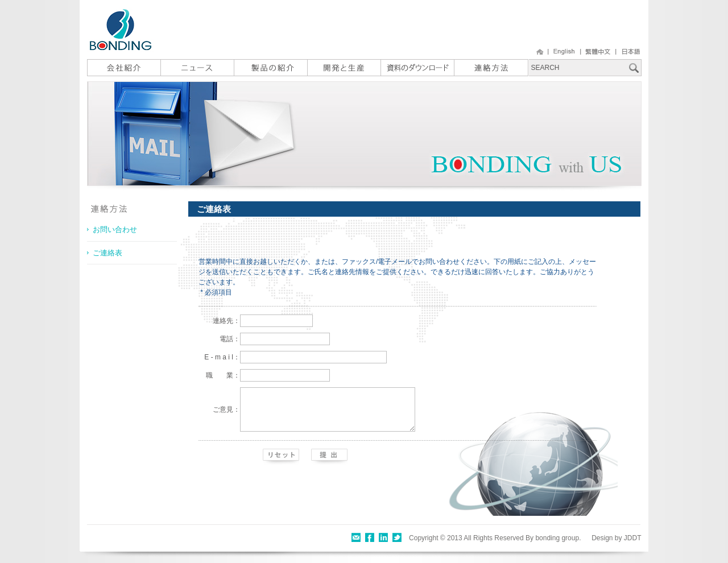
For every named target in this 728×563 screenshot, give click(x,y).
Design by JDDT (616, 538)
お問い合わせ (115, 229)
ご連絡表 (107, 253)
